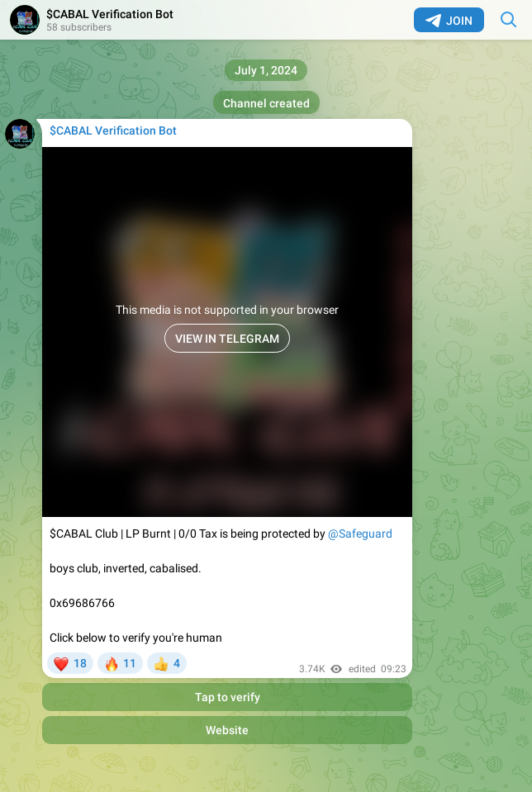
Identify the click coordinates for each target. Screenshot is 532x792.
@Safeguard (360, 534)
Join (449, 21)
